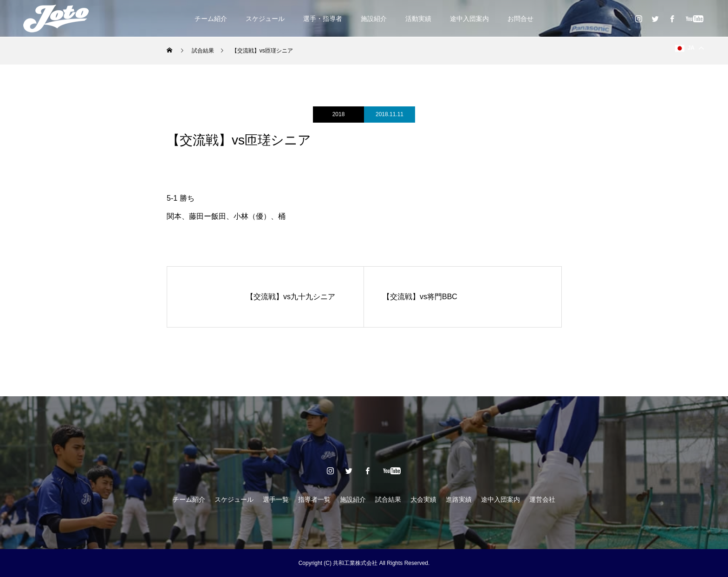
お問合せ (520, 19)
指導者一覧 (314, 499)
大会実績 (423, 499)
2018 (339, 114)
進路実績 (459, 499)
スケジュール (265, 19)
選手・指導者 (323, 19)
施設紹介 (374, 19)
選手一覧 (276, 499)
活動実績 (418, 19)
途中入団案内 (469, 19)
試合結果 (388, 499)
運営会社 (542, 499)
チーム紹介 (211, 19)
